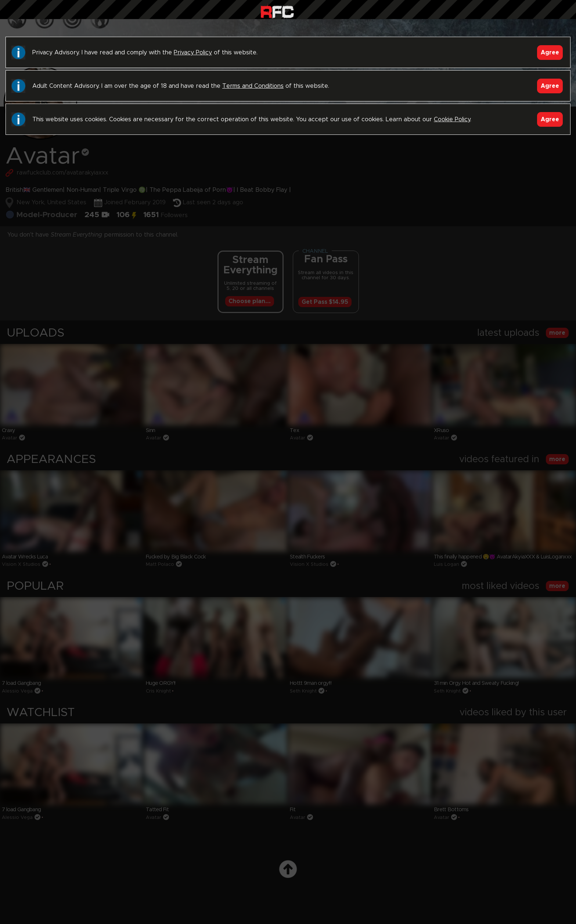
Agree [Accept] (550, 53)
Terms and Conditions (253, 86)
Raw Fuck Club (277, 11)
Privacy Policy (193, 53)
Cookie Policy (452, 119)
